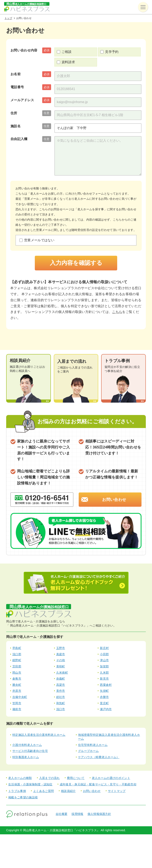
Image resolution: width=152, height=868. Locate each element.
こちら (117, 312)
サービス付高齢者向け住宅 (30, 751)
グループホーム (88, 751)
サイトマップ (117, 791)
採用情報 (77, 814)
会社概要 (61, 814)
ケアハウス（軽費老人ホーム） (99, 757)
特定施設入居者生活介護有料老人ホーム (39, 735)
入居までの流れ (49, 778)
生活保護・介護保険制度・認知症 (30, 784)
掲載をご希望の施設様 (23, 797)
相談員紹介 (68, 791)
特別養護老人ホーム (26, 757)
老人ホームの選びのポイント (111, 778)
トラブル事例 (17, 791)
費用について (76, 778)
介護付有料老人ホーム (27, 745)
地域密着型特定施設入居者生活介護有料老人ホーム (109, 737)
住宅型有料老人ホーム (93, 745)
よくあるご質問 (43, 791)
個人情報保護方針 (99, 814)
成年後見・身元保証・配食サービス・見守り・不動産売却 (98, 784)
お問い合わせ (114, 500)
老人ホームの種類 (20, 778)
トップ (8, 18)
